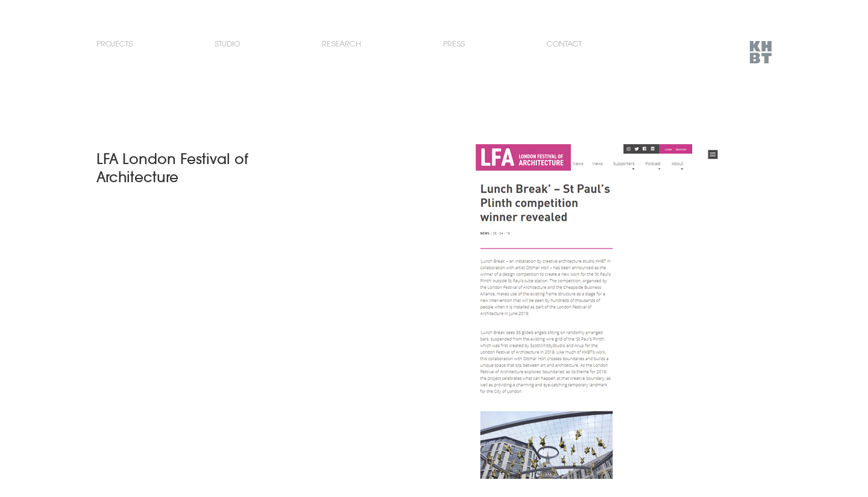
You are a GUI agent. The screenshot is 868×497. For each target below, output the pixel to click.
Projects (115, 44)
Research (341, 44)
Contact (564, 44)
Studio (227, 44)
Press (454, 44)
